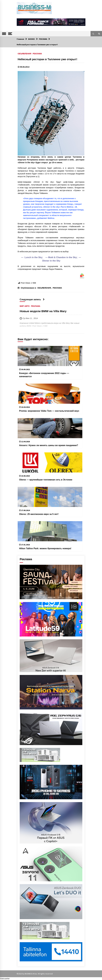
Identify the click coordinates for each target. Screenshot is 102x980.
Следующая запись (32, 299)
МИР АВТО (25, 306)
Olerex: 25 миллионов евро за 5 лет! (39, 514)
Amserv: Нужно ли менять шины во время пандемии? (49, 445)
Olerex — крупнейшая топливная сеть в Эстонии (46, 480)
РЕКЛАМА (37, 54)
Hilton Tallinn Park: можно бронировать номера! (45, 548)
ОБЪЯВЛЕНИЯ (24, 54)
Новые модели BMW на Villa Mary (43, 311)
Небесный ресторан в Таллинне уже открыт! (47, 59)
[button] (93, 34)
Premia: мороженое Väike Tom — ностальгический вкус (49, 411)
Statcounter (5, 979)
